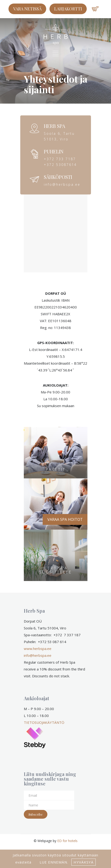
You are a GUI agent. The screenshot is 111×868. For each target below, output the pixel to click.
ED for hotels (67, 841)
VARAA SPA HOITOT (65, 519)
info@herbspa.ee (38, 655)
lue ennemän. (53, 862)
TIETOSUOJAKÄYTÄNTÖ (44, 722)
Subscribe (36, 814)
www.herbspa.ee (38, 649)
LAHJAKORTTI (68, 9)
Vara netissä (27, 9)
